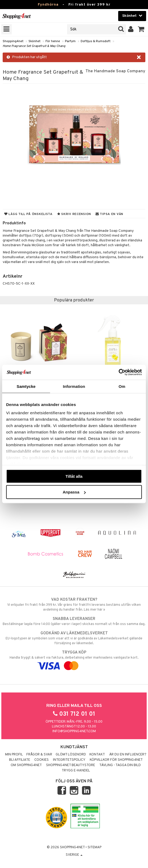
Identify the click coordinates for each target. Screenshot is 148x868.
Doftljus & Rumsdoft (96, 41)
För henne (53, 41)
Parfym (70, 41)
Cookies (42, 760)
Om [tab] (122, 386)
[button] (141, 29)
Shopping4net (13, 41)
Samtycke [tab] (26, 386)
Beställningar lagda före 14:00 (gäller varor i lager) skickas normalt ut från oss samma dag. (74, 621)
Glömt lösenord (71, 755)
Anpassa (74, 492)
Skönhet (34, 41)
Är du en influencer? (128, 755)
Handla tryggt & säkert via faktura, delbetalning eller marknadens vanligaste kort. (74, 659)
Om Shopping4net (26, 765)
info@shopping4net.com (74, 731)
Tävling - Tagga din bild (120, 765)
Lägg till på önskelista (28, 214)
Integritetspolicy (69, 760)
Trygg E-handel (76, 771)
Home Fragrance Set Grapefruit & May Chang (34, 46)
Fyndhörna (48, 5)
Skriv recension (74, 214)
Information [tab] (74, 386)
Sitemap (94, 847)
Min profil (14, 755)
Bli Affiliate (20, 760)
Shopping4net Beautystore (71, 765)
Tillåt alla (74, 476)
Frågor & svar (39, 755)
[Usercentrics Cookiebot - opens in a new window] (119, 372)
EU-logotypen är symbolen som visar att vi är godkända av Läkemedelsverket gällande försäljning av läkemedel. (74, 638)
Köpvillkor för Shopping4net (116, 760)
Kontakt (97, 755)
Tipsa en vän (109, 214)
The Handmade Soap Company (115, 71)
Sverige (74, 855)
